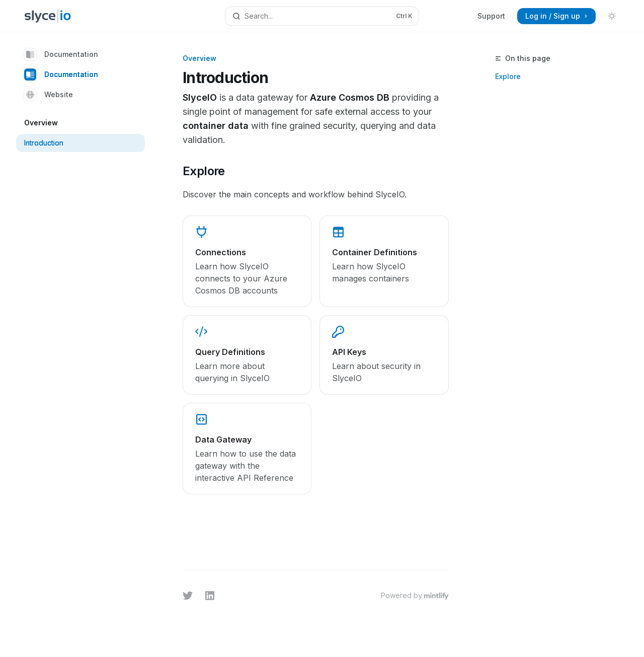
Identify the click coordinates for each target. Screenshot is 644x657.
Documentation (61, 54)
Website (49, 95)
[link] (247, 261)
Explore (508, 76)
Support (491, 16)
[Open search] (322, 16)
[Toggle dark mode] (612, 16)
